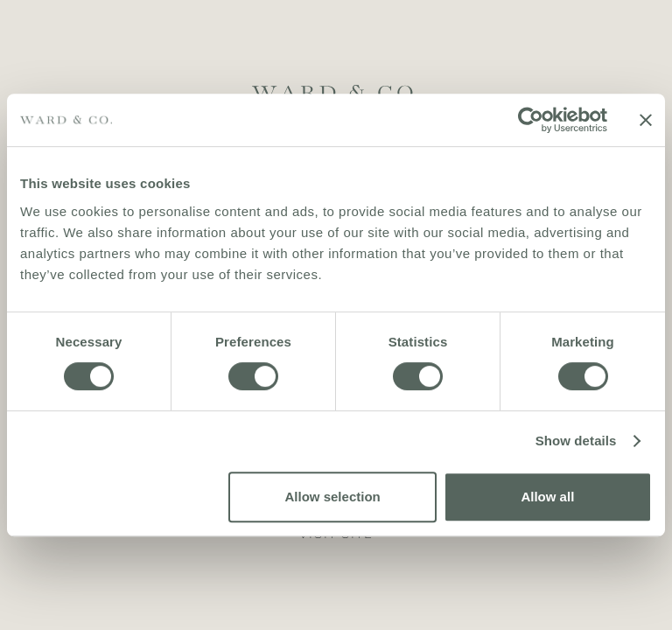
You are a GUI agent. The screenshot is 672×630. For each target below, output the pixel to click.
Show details (576, 441)
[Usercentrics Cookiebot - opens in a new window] (531, 120)
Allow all (547, 497)
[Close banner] (646, 120)
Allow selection (333, 497)
